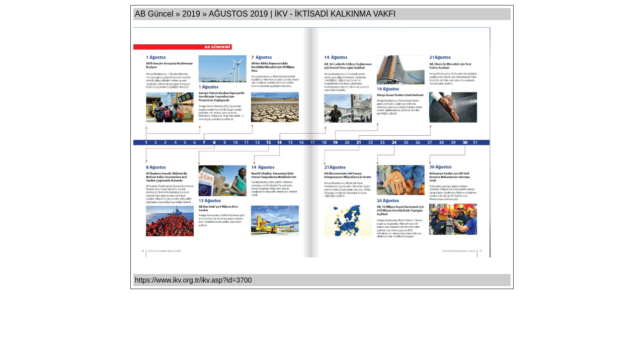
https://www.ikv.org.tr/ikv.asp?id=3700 (193, 280)
